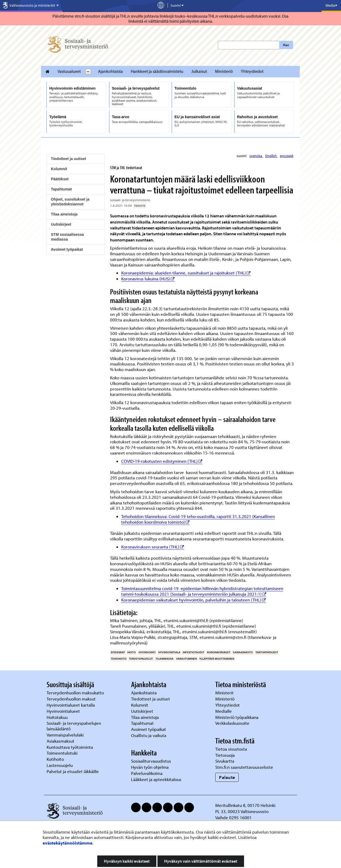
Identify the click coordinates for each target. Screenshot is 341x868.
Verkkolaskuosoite (233, 723)
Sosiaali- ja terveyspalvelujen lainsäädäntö (74, 726)
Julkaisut (199, 71)
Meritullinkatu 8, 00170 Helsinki (245, 805)
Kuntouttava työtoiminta (70, 747)
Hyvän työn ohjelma (150, 767)
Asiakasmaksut (60, 741)
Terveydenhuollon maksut (72, 699)
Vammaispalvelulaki (66, 735)
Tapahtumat (61, 189)
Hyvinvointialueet (64, 711)
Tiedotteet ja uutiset (68, 159)
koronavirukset (219, 652)
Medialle (224, 711)
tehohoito (119, 659)
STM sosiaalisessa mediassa (67, 237)
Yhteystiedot (252, 71)
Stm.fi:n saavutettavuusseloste (244, 767)
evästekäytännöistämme (68, 843)
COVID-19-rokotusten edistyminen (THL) (162, 461)
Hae (286, 45)
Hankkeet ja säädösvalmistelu (157, 71)
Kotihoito (55, 759)
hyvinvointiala (169, 652)
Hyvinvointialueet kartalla (71, 705)
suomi (242, 156)
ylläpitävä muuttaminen (217, 659)
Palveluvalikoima (147, 773)
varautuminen (186, 659)
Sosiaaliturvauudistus (151, 761)
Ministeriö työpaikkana (237, 717)
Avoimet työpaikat (67, 249)
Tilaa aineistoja (64, 214)
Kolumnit (59, 169)
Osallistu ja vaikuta (149, 735)
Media (331, 5)
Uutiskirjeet (61, 224)
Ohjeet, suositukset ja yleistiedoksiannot (70, 202)
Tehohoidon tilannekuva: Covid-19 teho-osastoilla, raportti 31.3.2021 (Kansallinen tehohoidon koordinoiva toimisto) (198, 519)
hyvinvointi (147, 652)
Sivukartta (225, 761)
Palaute (227, 777)
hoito (132, 652)
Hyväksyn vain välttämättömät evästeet (201, 861)
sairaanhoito (243, 652)
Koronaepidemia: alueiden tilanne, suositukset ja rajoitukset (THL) (186, 273)
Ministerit (225, 693)
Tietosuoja (225, 755)
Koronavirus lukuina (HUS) (148, 279)
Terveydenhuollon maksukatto (76, 693)
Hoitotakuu (58, 717)
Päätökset (60, 179)
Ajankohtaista (110, 71)
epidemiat (118, 652)
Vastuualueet (69, 71)
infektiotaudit (194, 652)
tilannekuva (165, 659)
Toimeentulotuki (63, 753)
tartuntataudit (267, 652)
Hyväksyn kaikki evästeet (127, 861)
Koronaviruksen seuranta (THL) (153, 547)
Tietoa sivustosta (231, 749)
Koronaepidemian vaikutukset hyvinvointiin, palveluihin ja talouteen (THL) (194, 600)
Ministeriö (224, 71)
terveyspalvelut (141, 659)
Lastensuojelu (60, 765)
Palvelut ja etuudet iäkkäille (73, 771)
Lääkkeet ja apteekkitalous (156, 779)
